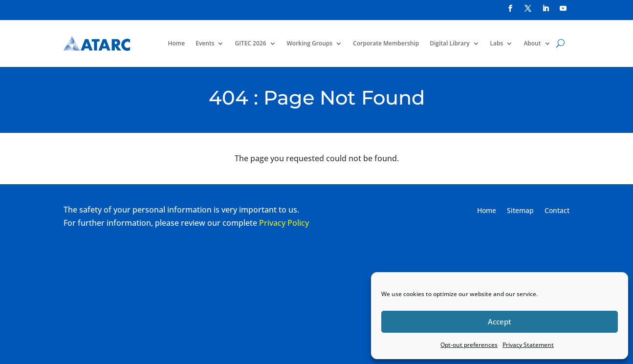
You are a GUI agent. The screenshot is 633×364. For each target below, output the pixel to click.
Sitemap (520, 211)
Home (177, 43)
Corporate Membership (386, 43)
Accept (500, 321)
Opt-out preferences (469, 345)
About (532, 43)
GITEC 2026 (250, 43)
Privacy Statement (528, 345)
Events (205, 43)
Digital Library (449, 43)
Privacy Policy (284, 223)
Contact (557, 211)
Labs (497, 43)
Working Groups (310, 43)
